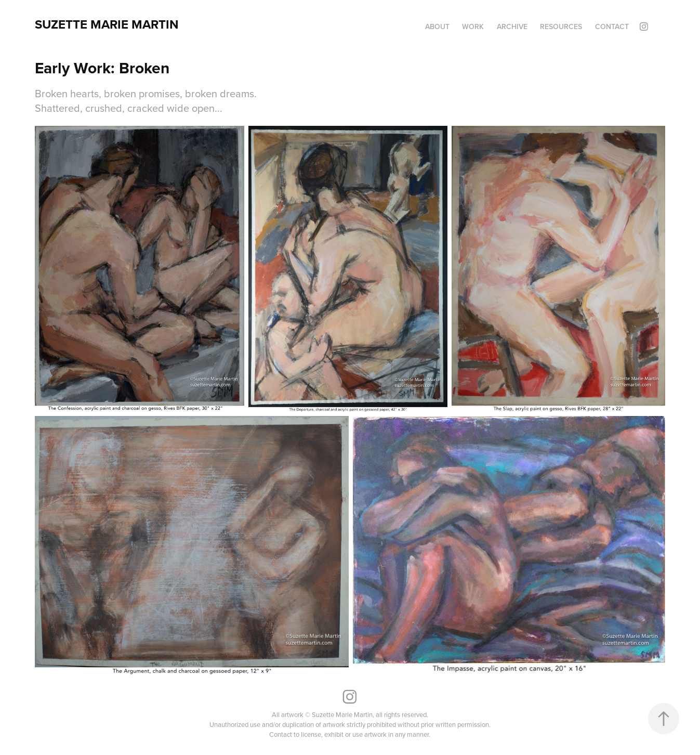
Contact (612, 27)
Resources (561, 27)
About (437, 27)
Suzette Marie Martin (107, 24)
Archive (512, 27)
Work (473, 27)
